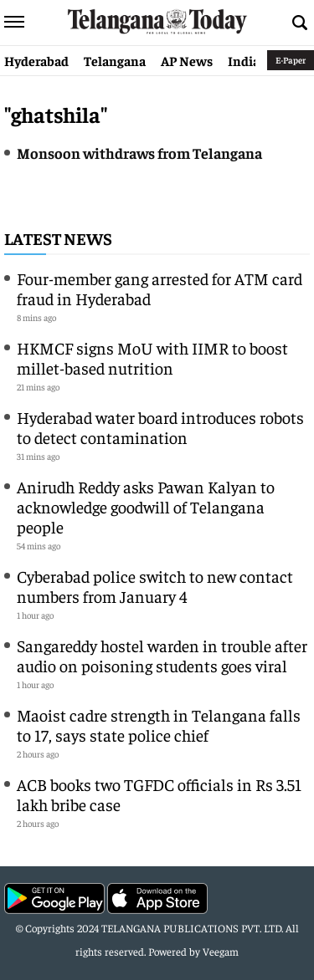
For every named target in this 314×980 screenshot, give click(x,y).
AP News (187, 60)
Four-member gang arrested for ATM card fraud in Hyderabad (160, 288)
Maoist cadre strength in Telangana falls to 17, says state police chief (159, 725)
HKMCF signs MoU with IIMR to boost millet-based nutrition (152, 357)
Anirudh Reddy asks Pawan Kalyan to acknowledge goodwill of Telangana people (146, 506)
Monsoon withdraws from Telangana (139, 153)
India (244, 60)
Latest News (58, 238)
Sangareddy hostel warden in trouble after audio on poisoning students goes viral (162, 655)
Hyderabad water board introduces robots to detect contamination (160, 427)
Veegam (221, 951)
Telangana (115, 60)
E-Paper (291, 60)
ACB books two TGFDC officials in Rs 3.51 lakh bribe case (159, 794)
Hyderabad (36, 60)
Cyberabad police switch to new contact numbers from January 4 (155, 586)
